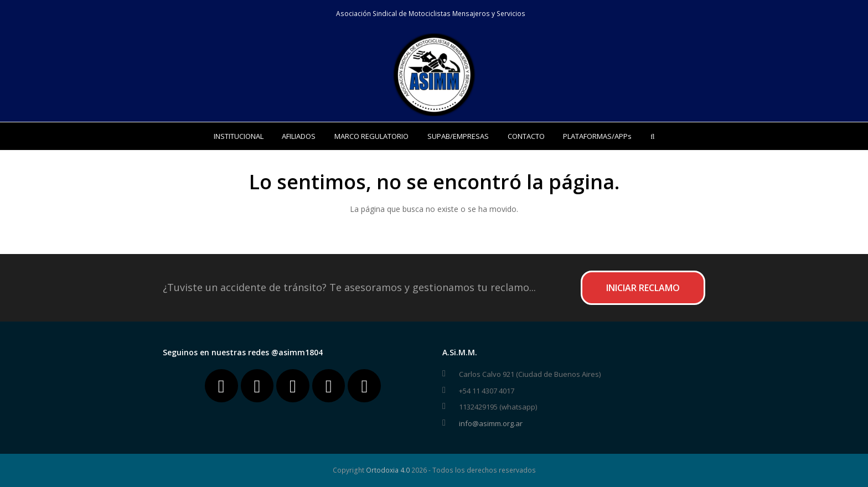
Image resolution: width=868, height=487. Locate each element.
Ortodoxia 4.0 (388, 470)
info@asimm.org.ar (491, 423)
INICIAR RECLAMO (643, 288)
